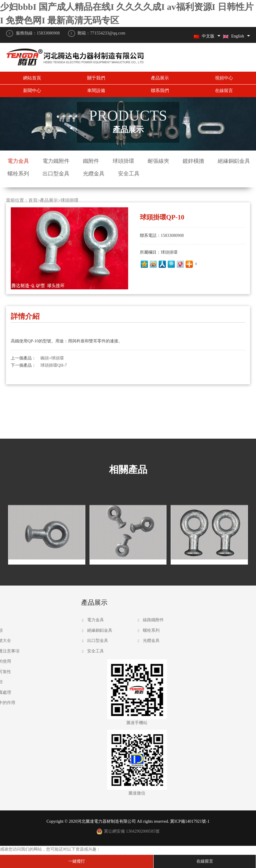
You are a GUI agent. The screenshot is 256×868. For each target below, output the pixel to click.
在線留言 (224, 91)
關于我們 (96, 78)
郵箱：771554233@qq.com (102, 33)
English (234, 36)
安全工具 (129, 174)
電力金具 (18, 161)
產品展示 (160, 78)
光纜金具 (94, 174)
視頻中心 (224, 78)
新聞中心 (32, 91)
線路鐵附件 (93, 620)
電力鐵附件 (56, 161)
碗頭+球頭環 (52, 335)
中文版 (204, 36)
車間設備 (96, 91)
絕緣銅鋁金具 (234, 161)
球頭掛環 (123, 161)
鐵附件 (91, 161)
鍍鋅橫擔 (193, 161)
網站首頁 (32, 78)
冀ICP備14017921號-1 (190, 821)
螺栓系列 (18, 174)
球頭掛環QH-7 (54, 342)
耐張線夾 (158, 161)
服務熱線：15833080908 (38, 33)
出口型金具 (56, 174)
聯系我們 (160, 91)
